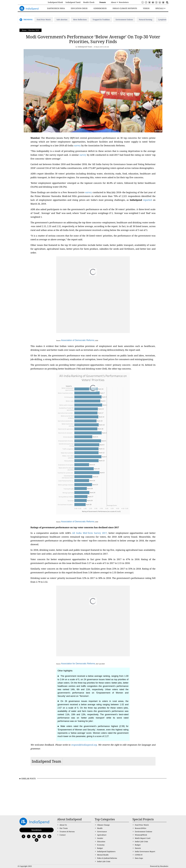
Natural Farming (146, 20)
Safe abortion (62, 20)
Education (101, 841)
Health (100, 828)
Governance (102, 832)
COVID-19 (139, 855)
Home (24, 30)
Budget (100, 848)
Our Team (64, 828)
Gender (100, 838)
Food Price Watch (44, 20)
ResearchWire (141, 828)
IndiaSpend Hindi (55, 2)
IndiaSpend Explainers (106, 851)
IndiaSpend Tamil (73, 2)
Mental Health (103, 855)
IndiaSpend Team (46, 761)
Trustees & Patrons (67, 832)
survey (77, 145)
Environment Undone (124, 20)
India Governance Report (145, 851)
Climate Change (103, 825)
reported (147, 200)
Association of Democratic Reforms (78, 340)
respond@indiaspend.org (84, 745)
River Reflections (80, 20)
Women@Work (141, 835)
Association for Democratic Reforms (78, 664)
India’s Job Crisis (104, 861)
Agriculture (102, 835)
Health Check (89, 2)
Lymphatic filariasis (166, 20)
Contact (63, 835)
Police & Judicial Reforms (107, 858)
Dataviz (138, 848)
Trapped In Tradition (101, 20)
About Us (63, 825)
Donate (103, 2)
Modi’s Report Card (143, 838)
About (114, 2)
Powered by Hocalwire (159, 866)
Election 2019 (34, 30)
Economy (101, 845)
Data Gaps (139, 858)
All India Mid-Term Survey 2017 (89, 533)
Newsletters (124, 2)
